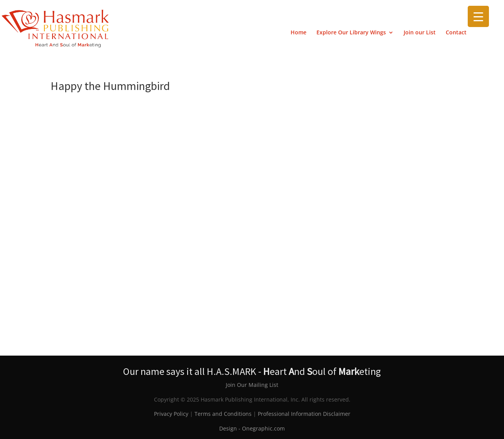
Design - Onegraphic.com (252, 428)
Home (299, 33)
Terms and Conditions (223, 414)
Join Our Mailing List (252, 385)
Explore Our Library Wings (351, 33)
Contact (456, 33)
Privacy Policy (171, 414)
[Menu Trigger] (478, 16)
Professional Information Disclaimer (304, 414)
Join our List (420, 33)
